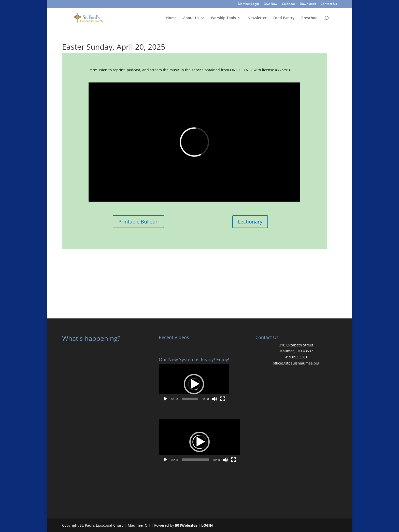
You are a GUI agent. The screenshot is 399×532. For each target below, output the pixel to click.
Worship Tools (223, 18)
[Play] (165, 399)
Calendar (289, 4)
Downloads (308, 4)
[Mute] (215, 399)
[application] (194, 384)
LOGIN (207, 525)
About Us (191, 18)
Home (171, 18)
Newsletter (257, 18)
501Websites (186, 525)
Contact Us (329, 4)
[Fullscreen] (223, 399)
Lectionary (250, 222)
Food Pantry (284, 18)
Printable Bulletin (138, 222)
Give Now (270, 4)
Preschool (310, 18)
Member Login (248, 4)
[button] (194, 384)
